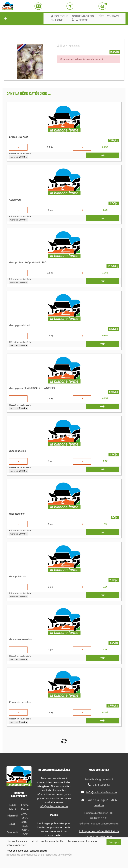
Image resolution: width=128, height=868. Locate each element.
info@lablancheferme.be (54, 806)
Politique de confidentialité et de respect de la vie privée (99, 834)
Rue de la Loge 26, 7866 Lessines (99, 803)
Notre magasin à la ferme (83, 18)
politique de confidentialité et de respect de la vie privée (39, 855)
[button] (5, 19)
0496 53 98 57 (99, 785)
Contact (113, 16)
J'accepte (114, 842)
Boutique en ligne (59, 18)
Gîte (101, 16)
